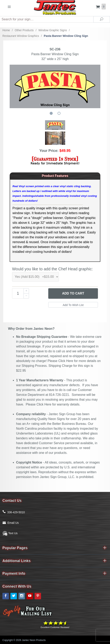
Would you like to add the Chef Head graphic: (52, 269)
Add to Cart (73, 293)
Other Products (24, 30)
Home (6, 30)
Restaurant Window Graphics (21, 36)
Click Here (66, 361)
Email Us (13, 523)
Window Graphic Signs (53, 30)
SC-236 (55, 49)
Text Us (10, 533)
